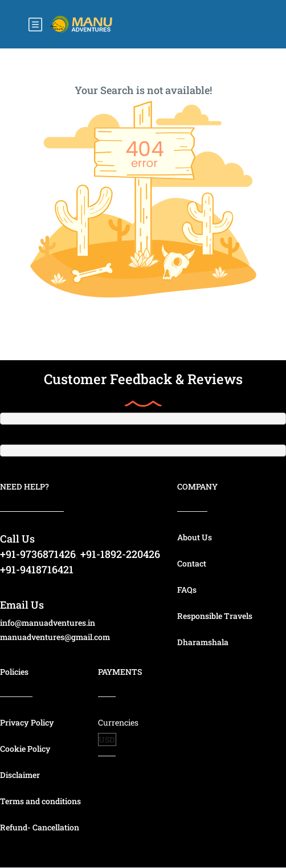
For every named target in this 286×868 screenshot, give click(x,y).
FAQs (187, 590)
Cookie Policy (25, 749)
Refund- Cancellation (40, 827)
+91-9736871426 (38, 554)
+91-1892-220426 (120, 554)
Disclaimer (20, 775)
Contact (192, 563)
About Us (195, 537)
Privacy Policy (27, 722)
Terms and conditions (40, 801)
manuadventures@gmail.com (55, 637)
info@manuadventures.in (48, 623)
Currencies (118, 722)
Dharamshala (203, 642)
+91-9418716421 (37, 569)
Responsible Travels (215, 616)
